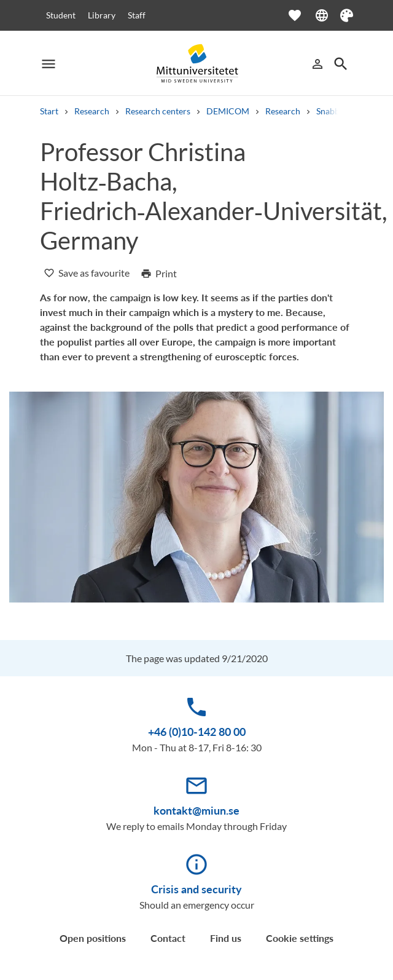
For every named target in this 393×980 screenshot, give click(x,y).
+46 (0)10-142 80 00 (197, 732)
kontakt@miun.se (196, 810)
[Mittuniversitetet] (196, 64)
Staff (137, 15)
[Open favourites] (301, 15)
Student (61, 15)
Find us (226, 938)
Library (102, 15)
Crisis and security (196, 889)
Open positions (93, 938)
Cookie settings (300, 938)
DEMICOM (228, 111)
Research (92, 111)
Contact (168, 938)
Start (49, 111)
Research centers (158, 111)
